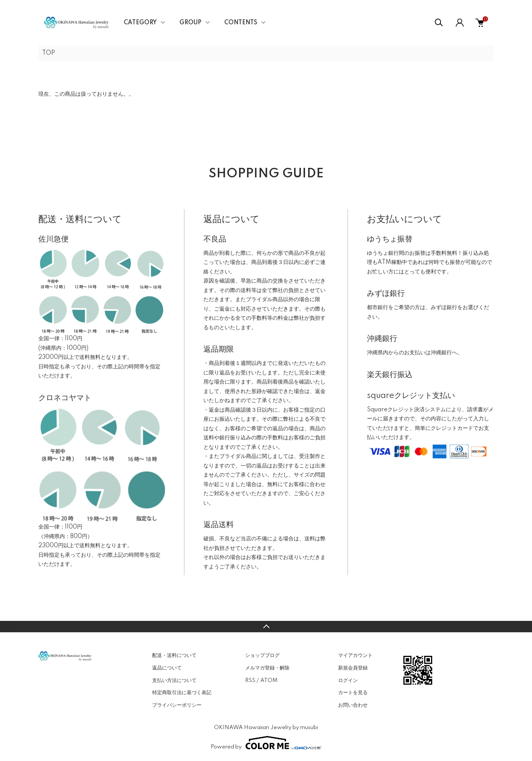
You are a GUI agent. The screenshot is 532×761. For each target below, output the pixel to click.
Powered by (266, 743)
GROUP (190, 23)
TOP (49, 53)
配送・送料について (174, 655)
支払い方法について (174, 680)
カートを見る (353, 693)
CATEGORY (140, 23)
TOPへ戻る (266, 627)
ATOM (269, 680)
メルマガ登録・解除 (267, 668)
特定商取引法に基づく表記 (182, 693)
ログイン (348, 680)
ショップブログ (262, 655)
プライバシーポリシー (177, 705)
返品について (167, 668)
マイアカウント (355, 655)
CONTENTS (241, 23)
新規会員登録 (353, 668)
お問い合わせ (353, 705)
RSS (250, 680)
